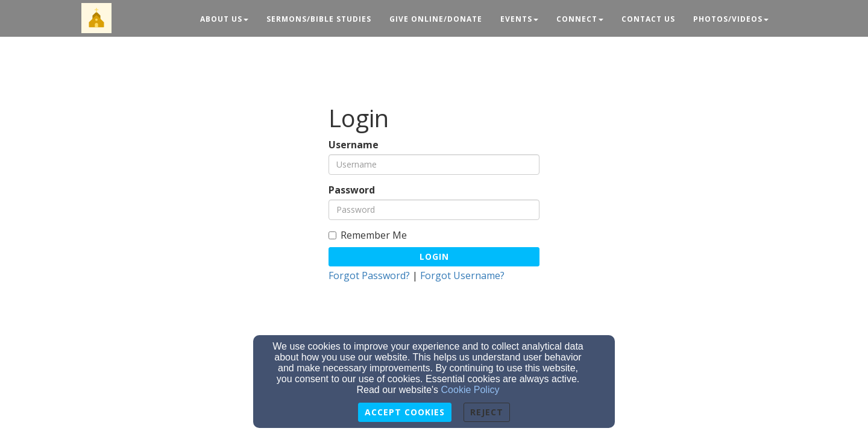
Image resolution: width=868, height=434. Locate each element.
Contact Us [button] (648, 19)
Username (354, 145)
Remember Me (368, 235)
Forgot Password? (369, 275)
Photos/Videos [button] (731, 19)
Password (352, 190)
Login (434, 256)
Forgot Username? (462, 275)
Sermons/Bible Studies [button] (319, 19)
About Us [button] (224, 19)
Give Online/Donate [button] (436, 19)
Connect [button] (580, 19)
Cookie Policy (470, 390)
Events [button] (519, 19)
